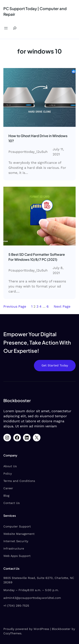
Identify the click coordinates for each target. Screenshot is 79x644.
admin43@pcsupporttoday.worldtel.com (32, 598)
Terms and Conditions (19, 481)
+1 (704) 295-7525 (16, 606)
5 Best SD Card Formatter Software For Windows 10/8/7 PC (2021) (37, 257)
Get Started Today (55, 365)
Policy (8, 473)
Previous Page (15, 306)
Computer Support (17, 526)
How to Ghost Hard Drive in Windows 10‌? (38, 138)
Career (8, 488)
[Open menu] (6, 28)
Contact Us (11, 503)
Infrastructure (14, 548)
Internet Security (16, 541)
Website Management (19, 534)
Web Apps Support (17, 556)
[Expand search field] (15, 28)
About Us (10, 466)
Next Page (62, 306)
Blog (6, 496)
